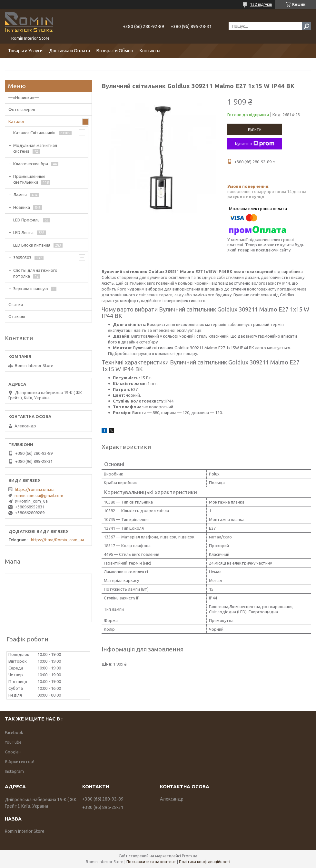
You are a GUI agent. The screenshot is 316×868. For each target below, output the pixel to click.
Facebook (14, 732)
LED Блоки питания (32, 245)
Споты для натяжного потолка (35, 273)
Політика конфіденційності (205, 862)
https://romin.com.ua (35, 489)
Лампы (20, 195)
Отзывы (17, 316)
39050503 (22, 258)
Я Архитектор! (20, 761)
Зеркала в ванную (31, 289)
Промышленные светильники (29, 179)
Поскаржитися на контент (151, 862)
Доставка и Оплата (69, 51)
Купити (255, 129)
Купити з (255, 144)
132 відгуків (261, 4)
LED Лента (23, 232)
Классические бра (31, 164)
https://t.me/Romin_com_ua (58, 540)
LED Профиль (26, 220)
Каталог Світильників (34, 133)
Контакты (150, 51)
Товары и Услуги (25, 51)
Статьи (16, 304)
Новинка (22, 207)
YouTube (13, 742)
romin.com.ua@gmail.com (39, 495)
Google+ (13, 752)
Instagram (14, 771)
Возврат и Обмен (115, 51)
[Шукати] (307, 26)
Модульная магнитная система (35, 148)
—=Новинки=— (24, 97)
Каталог (16, 121)
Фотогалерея (22, 109)
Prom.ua (190, 856)
